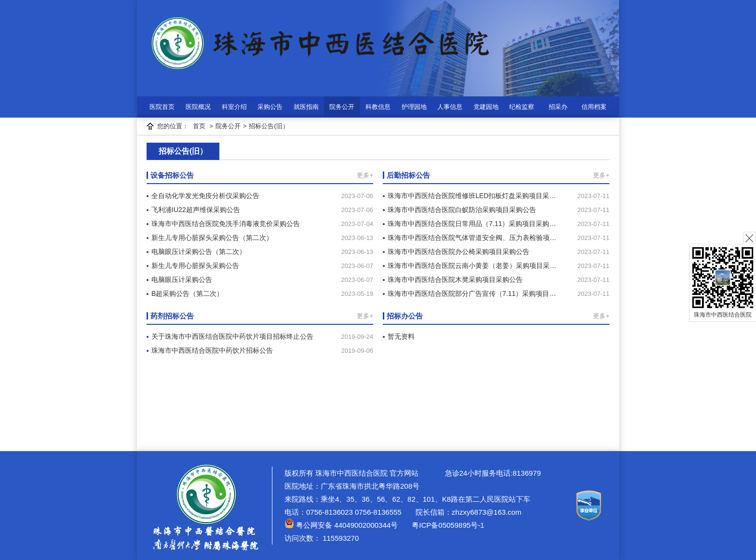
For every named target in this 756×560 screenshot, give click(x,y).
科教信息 (378, 107)
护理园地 (414, 107)
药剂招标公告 (172, 316)
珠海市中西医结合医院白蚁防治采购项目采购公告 (462, 210)
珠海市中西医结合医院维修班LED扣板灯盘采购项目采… (472, 196)
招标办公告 (405, 316)
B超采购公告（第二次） (187, 293)
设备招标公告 (172, 175)
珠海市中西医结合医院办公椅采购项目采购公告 (459, 252)
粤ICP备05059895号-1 (447, 525)
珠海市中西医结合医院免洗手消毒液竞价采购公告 (226, 224)
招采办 (558, 107)
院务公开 (342, 107)
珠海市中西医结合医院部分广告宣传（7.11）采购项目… (472, 293)
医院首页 (162, 107)
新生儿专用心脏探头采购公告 (195, 266)
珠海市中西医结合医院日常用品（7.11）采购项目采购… (472, 224)
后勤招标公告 (408, 175)
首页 (199, 126)
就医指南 (306, 107)
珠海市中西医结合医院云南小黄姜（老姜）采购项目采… (472, 266)
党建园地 (486, 107)
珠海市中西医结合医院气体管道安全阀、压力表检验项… (472, 238)
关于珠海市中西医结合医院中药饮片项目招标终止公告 (232, 336)
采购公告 (270, 107)
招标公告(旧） (269, 126)
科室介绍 (234, 107)
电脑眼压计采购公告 (182, 280)
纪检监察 (522, 107)
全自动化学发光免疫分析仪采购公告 (205, 196)
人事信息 (450, 107)
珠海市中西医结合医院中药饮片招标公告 (212, 350)
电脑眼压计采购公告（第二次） (199, 252)
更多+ (365, 175)
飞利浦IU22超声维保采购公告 (196, 210)
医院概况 (198, 107)
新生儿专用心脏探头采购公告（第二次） (212, 238)
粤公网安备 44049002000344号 (341, 525)
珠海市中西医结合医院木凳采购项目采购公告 (455, 280)
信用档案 (594, 107)
